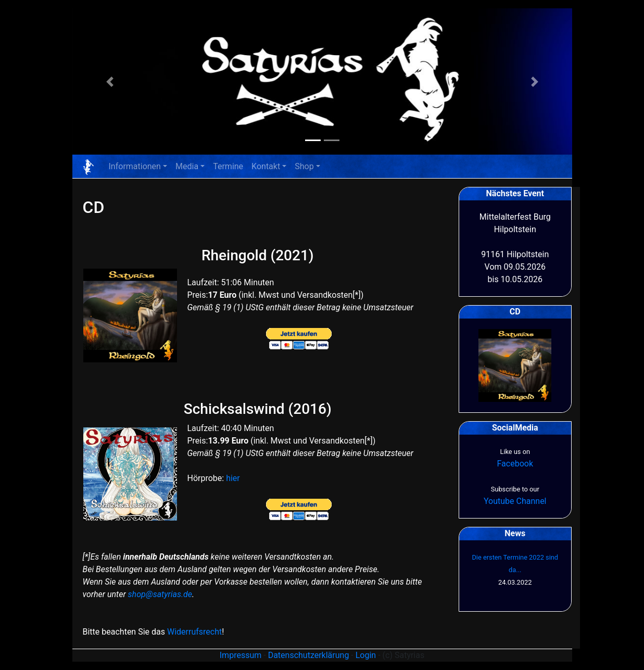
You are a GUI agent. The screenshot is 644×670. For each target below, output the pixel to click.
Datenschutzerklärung (309, 655)
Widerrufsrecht (194, 632)
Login (366, 655)
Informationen (135, 166)
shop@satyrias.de (160, 594)
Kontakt (266, 166)
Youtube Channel (515, 501)
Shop (304, 166)
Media (187, 166)
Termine (228, 166)
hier (233, 478)
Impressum (241, 655)
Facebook (515, 464)
